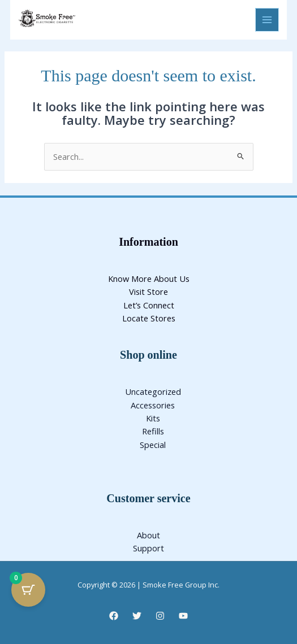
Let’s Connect (149, 305)
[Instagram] (160, 616)
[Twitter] (137, 616)
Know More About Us (149, 279)
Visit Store (148, 291)
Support (148, 548)
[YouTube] (183, 616)
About (148, 535)
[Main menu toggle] (267, 20)
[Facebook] (114, 616)
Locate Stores (149, 318)
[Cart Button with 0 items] (28, 590)
